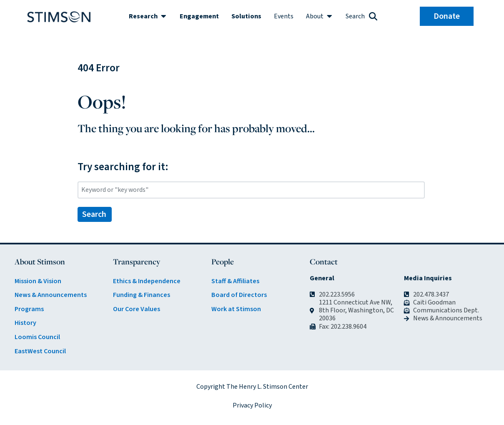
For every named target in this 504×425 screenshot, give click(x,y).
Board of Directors (239, 295)
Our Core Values (137, 309)
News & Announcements (51, 295)
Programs (29, 309)
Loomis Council (37, 337)
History (25, 323)
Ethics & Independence (147, 281)
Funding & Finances (142, 295)
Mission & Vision (38, 281)
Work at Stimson (236, 309)
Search (94, 214)
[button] (148, 16)
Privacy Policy (252, 405)
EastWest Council (40, 351)
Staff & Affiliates (235, 281)
